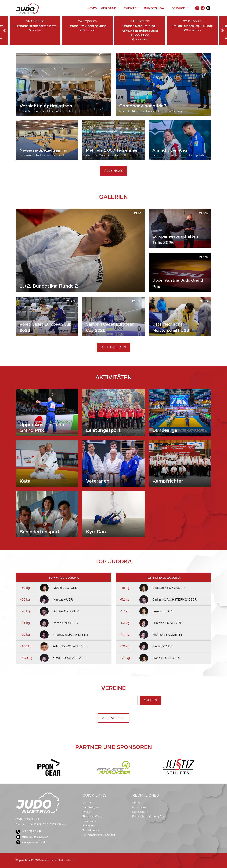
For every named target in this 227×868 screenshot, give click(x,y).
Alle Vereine (113, 718)
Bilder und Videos (93, 817)
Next (222, 31)
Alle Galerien (114, 347)
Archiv (136, 803)
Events (87, 812)
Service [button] (179, 8)
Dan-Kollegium (91, 807)
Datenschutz (140, 812)
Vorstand (88, 803)
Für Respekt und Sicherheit (99, 835)
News (92, 8)
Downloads (89, 821)
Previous (5, 31)
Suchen (150, 700)
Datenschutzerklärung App (148, 817)
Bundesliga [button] (154, 8)
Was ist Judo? (91, 830)
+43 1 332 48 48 (29, 832)
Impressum (139, 807)
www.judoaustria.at (31, 842)
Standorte (89, 826)
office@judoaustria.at (32, 837)
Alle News (113, 171)
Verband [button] (109, 8)
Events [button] (130, 8)
